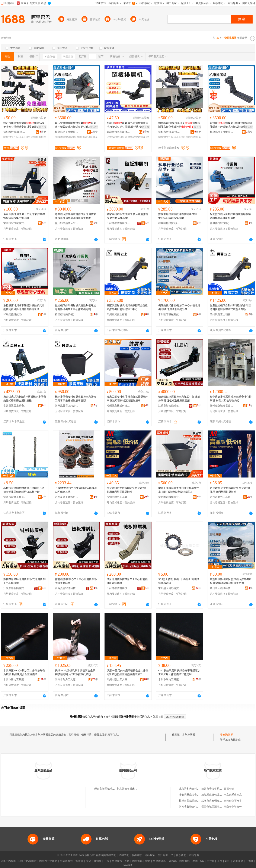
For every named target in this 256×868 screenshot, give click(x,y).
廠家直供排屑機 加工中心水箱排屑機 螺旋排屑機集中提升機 (24, 216)
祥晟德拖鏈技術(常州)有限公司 (170, 223)
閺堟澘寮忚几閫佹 (66, 137)
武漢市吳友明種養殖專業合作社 (219, 801)
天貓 (89, 861)
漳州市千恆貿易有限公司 (215, 789)
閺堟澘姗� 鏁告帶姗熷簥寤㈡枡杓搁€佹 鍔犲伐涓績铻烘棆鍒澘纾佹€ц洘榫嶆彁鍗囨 (127, 125)
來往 (220, 861)
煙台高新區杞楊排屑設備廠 (110, 789)
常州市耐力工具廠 (117, 497)
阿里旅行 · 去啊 (121, 861)
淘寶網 (79, 861)
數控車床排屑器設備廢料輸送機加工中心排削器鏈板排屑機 (179, 216)
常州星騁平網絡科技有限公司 (67, 497)
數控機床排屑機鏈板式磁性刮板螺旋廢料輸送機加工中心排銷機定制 (76, 307)
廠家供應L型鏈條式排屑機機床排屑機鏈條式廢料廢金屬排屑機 (25, 399)
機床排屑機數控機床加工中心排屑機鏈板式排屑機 (127, 581)
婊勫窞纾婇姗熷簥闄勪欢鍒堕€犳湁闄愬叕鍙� (15, 132)
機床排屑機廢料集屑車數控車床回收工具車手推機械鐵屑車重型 (76, 399)
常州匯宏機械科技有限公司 (15, 223)
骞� (43, 132)
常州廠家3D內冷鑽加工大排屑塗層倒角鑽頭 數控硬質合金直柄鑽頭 (24, 672)
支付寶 (211, 861)
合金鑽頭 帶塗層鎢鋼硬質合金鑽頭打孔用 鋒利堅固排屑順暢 (231, 490)
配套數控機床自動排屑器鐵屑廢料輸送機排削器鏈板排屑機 (230, 216)
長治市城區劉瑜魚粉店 (214, 807)
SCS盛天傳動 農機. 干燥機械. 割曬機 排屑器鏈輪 (179, 581)
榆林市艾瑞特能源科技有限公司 (197, 801)
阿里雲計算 (159, 861)
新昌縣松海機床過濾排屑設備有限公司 (138, 789)
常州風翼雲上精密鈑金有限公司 (118, 314)
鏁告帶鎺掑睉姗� (191, 137)
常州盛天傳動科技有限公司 (170, 588)
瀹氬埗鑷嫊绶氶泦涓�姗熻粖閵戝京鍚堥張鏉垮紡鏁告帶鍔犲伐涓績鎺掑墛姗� (179, 125)
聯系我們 (181, 855)
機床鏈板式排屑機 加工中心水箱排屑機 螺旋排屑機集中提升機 (179, 307)
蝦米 (148, 861)
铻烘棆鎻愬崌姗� (135, 137)
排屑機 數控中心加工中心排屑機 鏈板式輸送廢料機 (76, 581)
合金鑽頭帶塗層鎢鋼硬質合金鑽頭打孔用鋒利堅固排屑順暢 (127, 490)
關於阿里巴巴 (165, 855)
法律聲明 (124, 855)
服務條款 (137, 855)
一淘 (107, 861)
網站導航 (194, 855)
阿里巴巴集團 (8, 861)
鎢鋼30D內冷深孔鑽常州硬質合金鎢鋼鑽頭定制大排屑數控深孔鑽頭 (75, 672)
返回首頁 (158, 717)
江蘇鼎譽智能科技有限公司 (118, 223)
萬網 (195, 861)
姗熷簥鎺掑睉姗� (87, 137)
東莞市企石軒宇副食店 (237, 801)
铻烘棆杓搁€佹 (116, 137)
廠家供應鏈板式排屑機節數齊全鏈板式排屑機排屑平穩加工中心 (127, 307)
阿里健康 (238, 861)
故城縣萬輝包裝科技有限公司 (218, 795)
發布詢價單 (227, 735)
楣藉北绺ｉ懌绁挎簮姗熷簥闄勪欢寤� (67, 132)
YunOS (173, 861)
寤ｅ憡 (42, 127)
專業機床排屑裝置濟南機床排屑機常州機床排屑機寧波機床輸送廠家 (76, 216)
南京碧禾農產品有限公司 (238, 795)
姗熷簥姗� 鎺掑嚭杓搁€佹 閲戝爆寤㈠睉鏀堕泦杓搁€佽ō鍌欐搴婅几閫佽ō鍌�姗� (231, 125)
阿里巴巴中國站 (48, 861)
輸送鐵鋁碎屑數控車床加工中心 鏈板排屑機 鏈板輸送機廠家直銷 (179, 399)
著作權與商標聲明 (106, 855)
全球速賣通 (66, 861)
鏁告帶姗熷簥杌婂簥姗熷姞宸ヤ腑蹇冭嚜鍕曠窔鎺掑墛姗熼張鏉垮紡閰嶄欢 (24, 125)
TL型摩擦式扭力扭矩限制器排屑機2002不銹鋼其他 (76, 490)
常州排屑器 (189, 735)
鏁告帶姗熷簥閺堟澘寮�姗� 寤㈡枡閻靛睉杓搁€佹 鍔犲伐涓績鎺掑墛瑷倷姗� (76, 125)
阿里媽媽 (137, 861)
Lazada (128, 865)
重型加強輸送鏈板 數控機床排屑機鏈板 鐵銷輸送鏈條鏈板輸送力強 (231, 581)
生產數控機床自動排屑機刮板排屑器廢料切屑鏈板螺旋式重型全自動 (230, 307)
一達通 (250, 861)
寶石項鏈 (229, 789)
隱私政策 (150, 855)
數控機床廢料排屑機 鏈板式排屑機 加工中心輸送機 (25, 581)
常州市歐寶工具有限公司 (15, 497)
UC (202, 861)
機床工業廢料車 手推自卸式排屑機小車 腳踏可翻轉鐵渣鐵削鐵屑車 (127, 399)
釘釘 (227, 861)
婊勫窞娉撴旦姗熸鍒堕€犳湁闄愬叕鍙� (118, 132)
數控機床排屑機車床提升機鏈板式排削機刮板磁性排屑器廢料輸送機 (24, 307)
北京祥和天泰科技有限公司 (194, 789)
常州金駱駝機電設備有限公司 (222, 406)
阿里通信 (185, 861)
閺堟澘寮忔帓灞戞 (14, 137)
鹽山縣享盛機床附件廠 (67, 223)
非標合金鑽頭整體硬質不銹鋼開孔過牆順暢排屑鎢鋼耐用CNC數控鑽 (24, 490)
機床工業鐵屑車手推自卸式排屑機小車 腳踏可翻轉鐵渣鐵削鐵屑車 (179, 490)
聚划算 (97, 861)
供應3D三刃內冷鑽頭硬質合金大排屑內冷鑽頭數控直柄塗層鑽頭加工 (127, 672)
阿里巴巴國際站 (28, 861)
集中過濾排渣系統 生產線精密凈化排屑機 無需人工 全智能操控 (231, 399)
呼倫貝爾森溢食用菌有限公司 (196, 795)
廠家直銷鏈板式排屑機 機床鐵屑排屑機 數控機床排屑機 (127, 216)
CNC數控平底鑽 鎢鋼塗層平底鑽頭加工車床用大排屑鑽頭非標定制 (179, 672)
